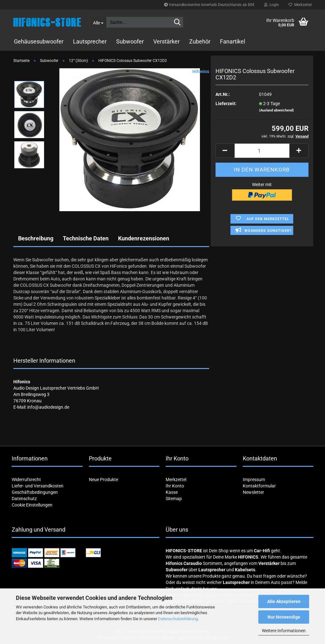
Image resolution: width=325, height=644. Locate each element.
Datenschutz (24, 499)
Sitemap (174, 499)
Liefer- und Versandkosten (38, 486)
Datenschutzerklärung (178, 619)
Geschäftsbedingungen (35, 492)
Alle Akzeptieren (284, 601)
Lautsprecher (90, 41)
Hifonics (201, 71)
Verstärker (166, 41)
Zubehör (200, 41)
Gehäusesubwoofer (39, 41)
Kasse (172, 492)
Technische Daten (86, 238)
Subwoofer (130, 41)
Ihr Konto (175, 486)
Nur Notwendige (284, 617)
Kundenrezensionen (144, 238)
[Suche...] (98, 22)
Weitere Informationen (284, 631)
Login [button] (272, 5)
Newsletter (253, 492)
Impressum (254, 480)
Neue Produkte (103, 480)
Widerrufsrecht (26, 480)
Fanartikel (232, 41)
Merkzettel (300, 5)
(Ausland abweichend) (276, 110)
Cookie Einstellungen (32, 505)
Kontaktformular (259, 486)
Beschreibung (36, 238)
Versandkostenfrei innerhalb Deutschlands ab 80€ (209, 5)
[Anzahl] (262, 151)
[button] (225, 151)
